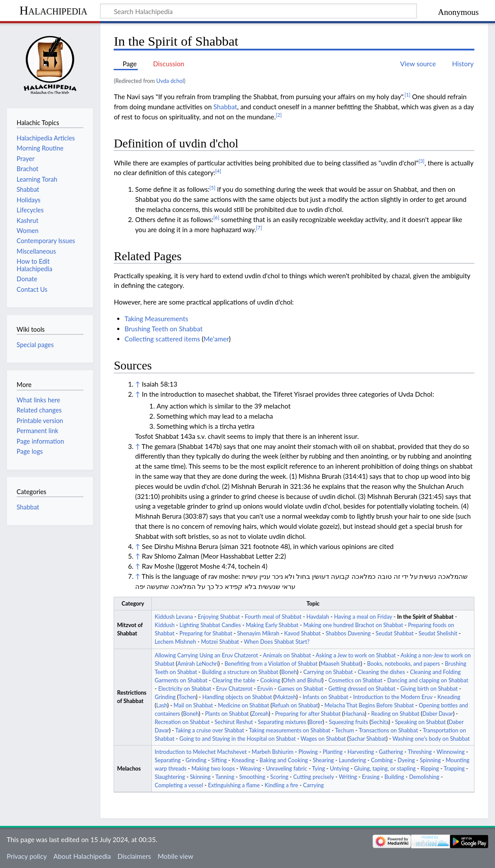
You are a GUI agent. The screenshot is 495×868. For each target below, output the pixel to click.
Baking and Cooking (283, 760)
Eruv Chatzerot (234, 689)
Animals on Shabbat (287, 655)
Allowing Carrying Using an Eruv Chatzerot (207, 655)
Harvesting (361, 752)
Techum (344, 730)
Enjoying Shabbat (219, 617)
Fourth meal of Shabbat (273, 617)
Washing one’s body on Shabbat (431, 739)
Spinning (430, 760)
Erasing (371, 777)
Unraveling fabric (287, 769)
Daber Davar (438, 714)
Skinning (200, 777)
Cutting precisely (314, 777)
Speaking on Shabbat (420, 722)
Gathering (391, 752)
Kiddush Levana (174, 617)
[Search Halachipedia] (258, 11)
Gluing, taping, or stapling (385, 769)
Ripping (430, 769)
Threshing (420, 752)
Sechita (380, 722)
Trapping (454, 769)
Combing (382, 760)
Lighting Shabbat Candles (210, 625)
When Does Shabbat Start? (277, 642)
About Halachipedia (82, 856)
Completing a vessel (179, 785)
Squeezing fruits (349, 722)
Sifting (219, 760)
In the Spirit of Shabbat (425, 617)
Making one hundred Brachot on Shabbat (353, 625)
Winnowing (451, 752)
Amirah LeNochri (198, 664)
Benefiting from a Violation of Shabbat (271, 664)
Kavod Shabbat (302, 633)
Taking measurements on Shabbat (289, 730)
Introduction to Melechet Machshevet (201, 752)
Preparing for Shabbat (206, 633)
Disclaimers (134, 856)
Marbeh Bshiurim (273, 752)
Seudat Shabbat (395, 633)
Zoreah (260, 714)
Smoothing (252, 777)
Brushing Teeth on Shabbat (164, 329)
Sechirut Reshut (234, 722)
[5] (212, 188)
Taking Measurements (156, 319)
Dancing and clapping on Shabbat (428, 680)
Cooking (270, 680)
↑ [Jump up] (138, 384)
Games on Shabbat (301, 689)
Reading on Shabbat (395, 714)
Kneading (449, 697)
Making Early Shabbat (272, 625)
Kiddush (165, 625)
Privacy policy (27, 856)
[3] (422, 161)
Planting (332, 752)
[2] (279, 115)
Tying (319, 769)
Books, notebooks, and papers (403, 664)
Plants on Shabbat (227, 714)
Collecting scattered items (162, 339)
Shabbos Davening (348, 633)
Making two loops (213, 769)
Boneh (289, 672)
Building (394, 777)
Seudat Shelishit (438, 633)
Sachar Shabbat (368, 739)
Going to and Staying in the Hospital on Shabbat (238, 739)
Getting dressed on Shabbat (362, 689)
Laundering (352, 760)
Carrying (314, 785)
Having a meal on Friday (363, 617)
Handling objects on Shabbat (237, 697)
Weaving (250, 769)
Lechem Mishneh (176, 642)
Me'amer (216, 339)
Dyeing (406, 760)
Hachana (354, 714)
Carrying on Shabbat (328, 672)
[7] (259, 228)
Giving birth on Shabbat (429, 689)
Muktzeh (285, 697)
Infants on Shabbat (326, 697)
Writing (348, 777)
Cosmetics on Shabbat (355, 680)
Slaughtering (170, 777)
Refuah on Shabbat (295, 705)
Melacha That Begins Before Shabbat (369, 705)
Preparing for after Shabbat (308, 714)
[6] (216, 217)
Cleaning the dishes (381, 672)
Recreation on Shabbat (182, 722)
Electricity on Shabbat (185, 689)
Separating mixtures (282, 722)
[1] (408, 95)
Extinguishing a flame (234, 785)
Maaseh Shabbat (341, 664)
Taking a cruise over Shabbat (210, 730)
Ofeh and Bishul (303, 680)
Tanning (225, 777)
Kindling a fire (281, 785)
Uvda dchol (170, 81)
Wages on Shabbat (323, 739)
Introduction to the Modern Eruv (393, 697)
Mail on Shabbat (194, 705)
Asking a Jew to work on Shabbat (356, 655)
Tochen (187, 697)
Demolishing (424, 777)
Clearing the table (234, 680)
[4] (219, 171)
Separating (168, 760)
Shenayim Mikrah (258, 633)
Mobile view (175, 856)
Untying (340, 769)
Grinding (165, 697)
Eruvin (265, 689)
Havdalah (318, 617)
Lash (162, 705)
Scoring (279, 777)
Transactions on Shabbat (388, 730)
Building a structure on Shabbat (240, 672)
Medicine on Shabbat (243, 705)
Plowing (308, 752)
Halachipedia (53, 10)
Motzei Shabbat (220, 642)
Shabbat (225, 107)
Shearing (323, 760)
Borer (316, 722)
